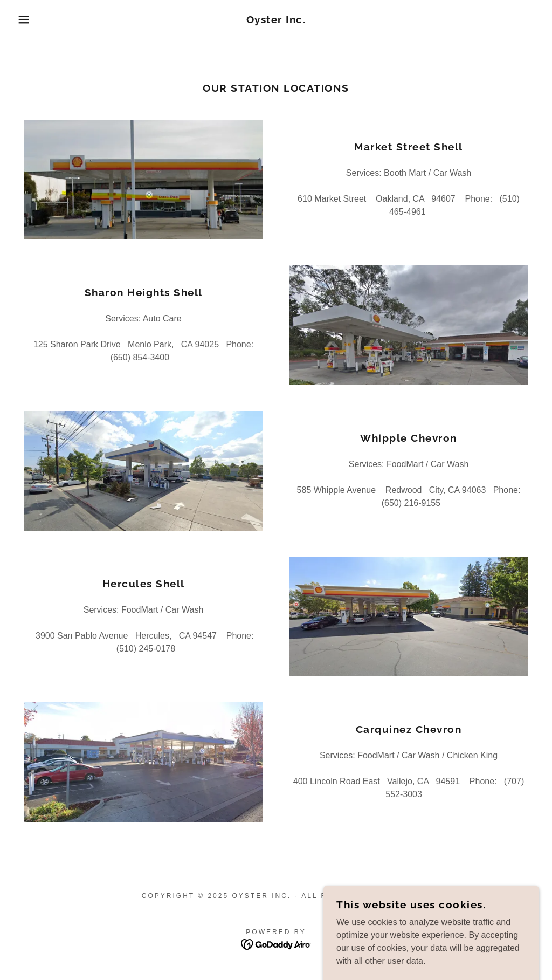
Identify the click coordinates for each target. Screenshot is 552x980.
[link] (276, 20)
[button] (27, 19)
